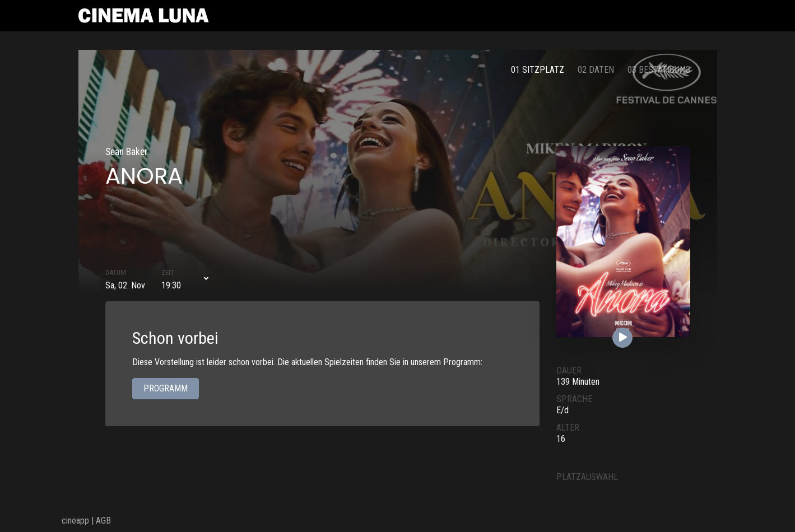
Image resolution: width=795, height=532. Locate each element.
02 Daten (596, 70)
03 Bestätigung (659, 70)
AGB (103, 521)
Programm (166, 389)
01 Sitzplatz (538, 70)
